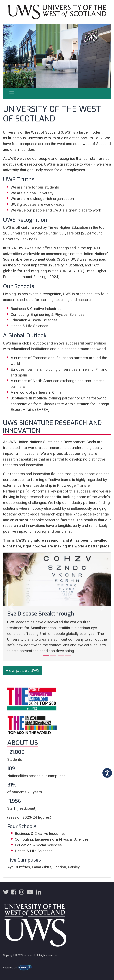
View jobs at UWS (23, 670)
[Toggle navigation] (12, 93)
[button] (11, 607)
